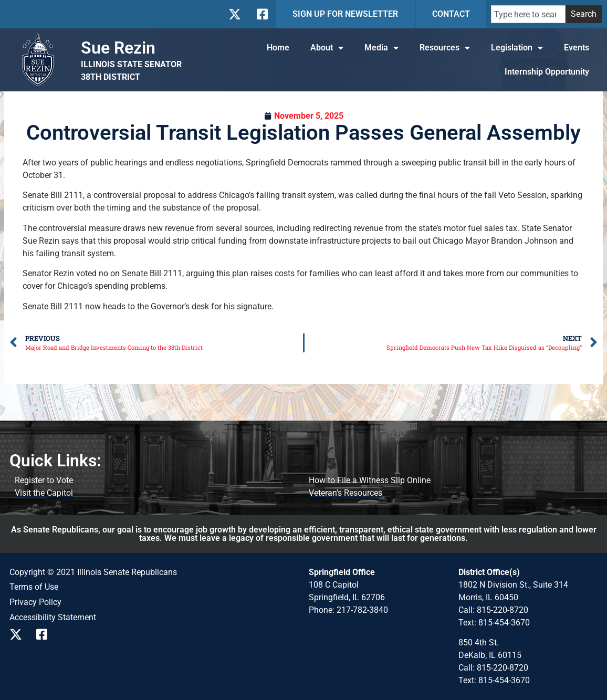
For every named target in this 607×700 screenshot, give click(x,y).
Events (577, 48)
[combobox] (528, 14)
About (327, 48)
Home (278, 48)
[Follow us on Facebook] (261, 14)
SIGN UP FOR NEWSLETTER (345, 14)
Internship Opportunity (547, 72)
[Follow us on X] (234, 14)
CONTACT (451, 14)
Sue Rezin (118, 48)
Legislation (517, 48)
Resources (445, 48)
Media (381, 48)
